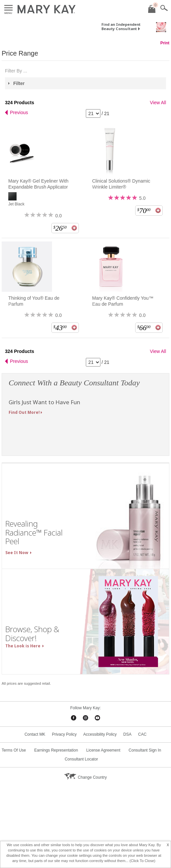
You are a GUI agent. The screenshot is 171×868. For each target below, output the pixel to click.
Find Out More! (24, 412)
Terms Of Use (14, 750)
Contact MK (35, 734)
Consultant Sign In (145, 750)
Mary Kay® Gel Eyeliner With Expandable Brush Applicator (38, 184)
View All (158, 103)
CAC (142, 734)
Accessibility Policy (100, 734)
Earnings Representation (56, 750)
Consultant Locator (81, 759)
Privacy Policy (64, 734)
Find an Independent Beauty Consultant (121, 26)
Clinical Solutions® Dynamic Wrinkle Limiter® (121, 184)
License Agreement (103, 750)
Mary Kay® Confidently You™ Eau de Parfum (123, 301)
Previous (19, 112)
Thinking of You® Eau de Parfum (34, 301)
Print (165, 43)
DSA (127, 734)
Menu (8, 8)
